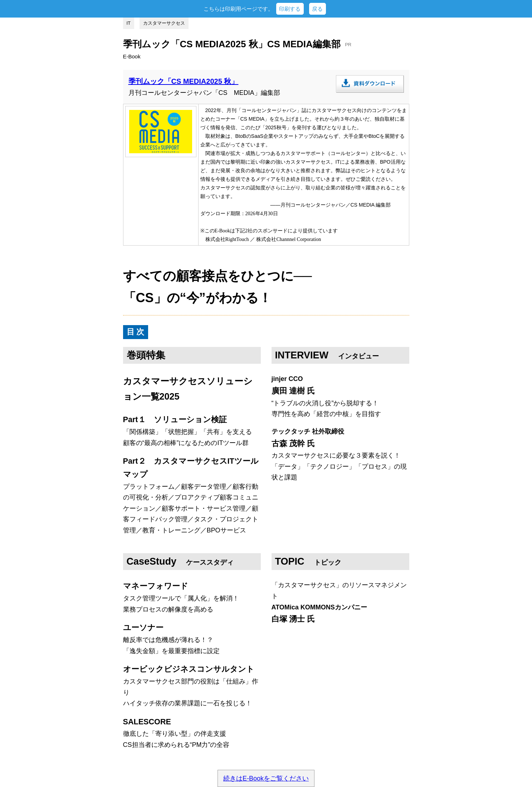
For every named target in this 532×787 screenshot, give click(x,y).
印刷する (290, 9)
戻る (317, 9)
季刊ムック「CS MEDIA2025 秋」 (184, 81)
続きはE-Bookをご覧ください (266, 778)
